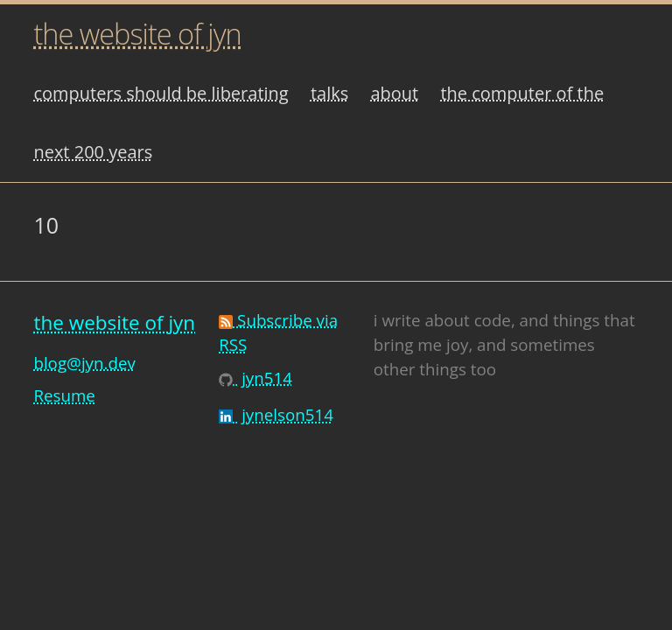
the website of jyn (137, 34)
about (394, 93)
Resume (64, 395)
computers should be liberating (161, 93)
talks (329, 93)
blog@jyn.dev (84, 363)
